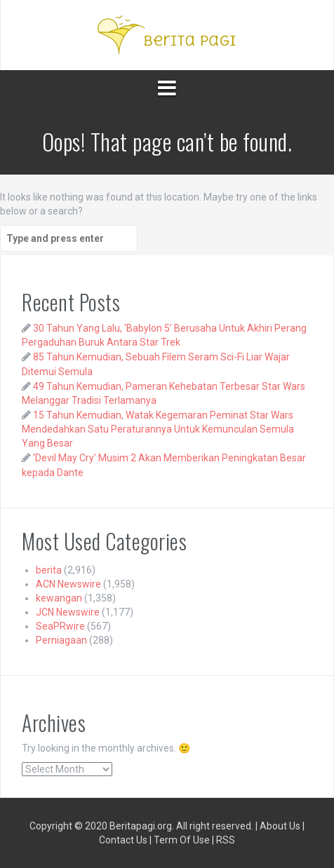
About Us (280, 826)
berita (49, 570)
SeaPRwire (60, 626)
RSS (226, 840)
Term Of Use (182, 840)
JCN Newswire (68, 612)
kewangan (59, 598)
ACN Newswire (68, 584)
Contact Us (123, 840)
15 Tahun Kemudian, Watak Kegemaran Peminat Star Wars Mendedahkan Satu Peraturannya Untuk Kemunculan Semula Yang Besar (158, 429)
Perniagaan (61, 640)
